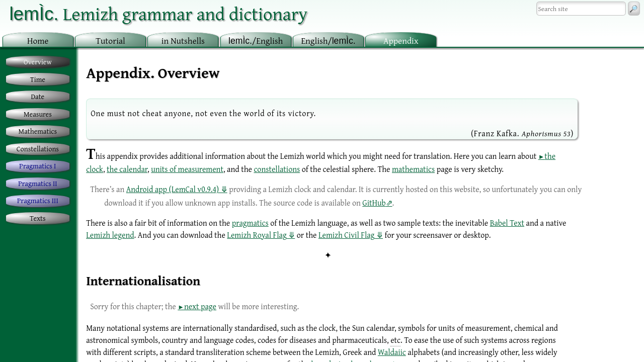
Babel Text (507, 223)
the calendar (127, 169)
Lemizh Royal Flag (257, 235)
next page (200, 306)
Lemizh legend (110, 235)
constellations (277, 169)
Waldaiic (392, 352)
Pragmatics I (37, 166)
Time (38, 79)
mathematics (413, 169)
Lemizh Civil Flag (346, 235)
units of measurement (187, 169)
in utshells (183, 40)
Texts (38, 218)
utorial (110, 40)
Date (38, 96)
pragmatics (250, 223)
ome (38, 40)
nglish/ (328, 40)
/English (256, 40)
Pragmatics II (37, 183)
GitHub (374, 203)
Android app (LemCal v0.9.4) (173, 189)
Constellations (38, 149)
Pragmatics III (38, 200)
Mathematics (38, 131)
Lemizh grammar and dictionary (158, 13)
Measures (38, 114)
